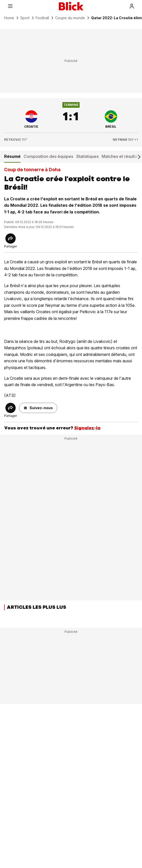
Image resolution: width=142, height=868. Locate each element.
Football (42, 18)
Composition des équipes (48, 156)
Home (9, 18)
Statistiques (87, 156)
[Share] (11, 238)
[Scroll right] (139, 157)
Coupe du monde (70, 18)
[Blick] (71, 6)
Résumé (12, 156)
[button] (38, 408)
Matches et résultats (121, 156)
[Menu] (10, 6)
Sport (25, 18)
